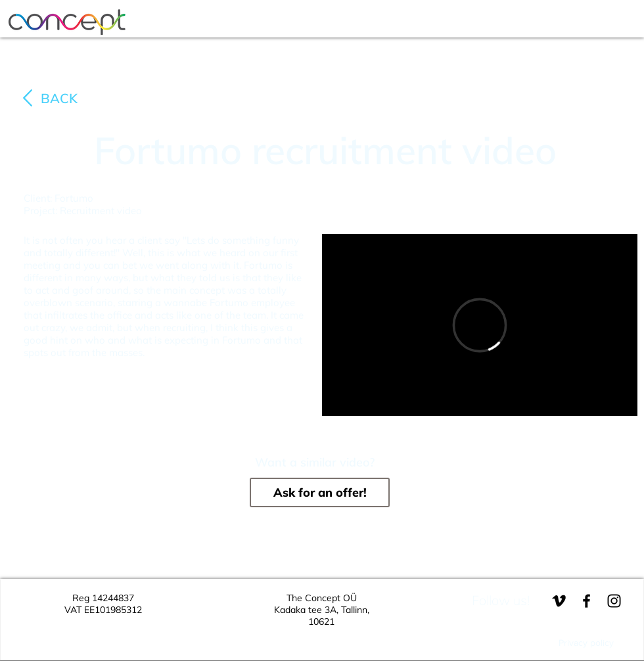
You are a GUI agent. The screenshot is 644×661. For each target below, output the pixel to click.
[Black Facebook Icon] (586, 601)
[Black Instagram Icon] (614, 601)
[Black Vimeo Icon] (559, 601)
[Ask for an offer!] (320, 492)
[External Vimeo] (480, 325)
